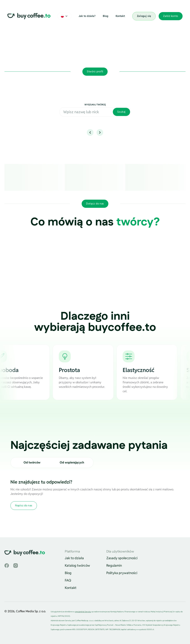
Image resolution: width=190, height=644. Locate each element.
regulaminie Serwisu (83, 612)
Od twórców (32, 462)
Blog (105, 16)
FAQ (68, 580)
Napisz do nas (24, 505)
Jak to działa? (87, 16)
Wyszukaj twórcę (95, 105)
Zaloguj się (144, 16)
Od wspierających (72, 462)
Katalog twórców (77, 565)
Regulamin (114, 565)
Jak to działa (74, 558)
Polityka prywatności (122, 573)
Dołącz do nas (95, 204)
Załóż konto (171, 16)
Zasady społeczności (122, 558)
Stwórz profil (95, 71)
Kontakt (120, 16)
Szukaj (121, 112)
